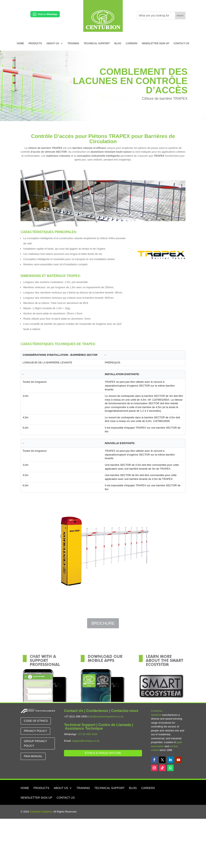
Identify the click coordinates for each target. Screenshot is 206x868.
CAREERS (132, 43)
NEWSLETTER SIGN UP (155, 43)
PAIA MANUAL (33, 756)
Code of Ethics (36, 721)
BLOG (118, 43)
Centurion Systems (41, 812)
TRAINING (73, 43)
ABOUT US (53, 43)
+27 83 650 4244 (88, 734)
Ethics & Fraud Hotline (103, 753)
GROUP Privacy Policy (35, 744)
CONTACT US (181, 43)
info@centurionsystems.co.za (106, 716)
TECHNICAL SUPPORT (97, 43)
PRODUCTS (35, 43)
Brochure (103, 623)
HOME (21, 43)
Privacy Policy (35, 731)
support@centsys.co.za (86, 741)
